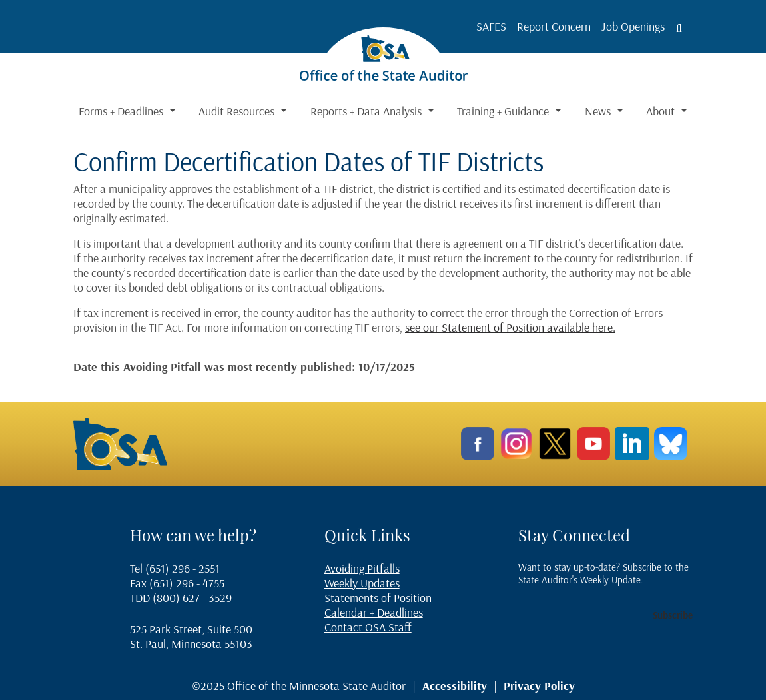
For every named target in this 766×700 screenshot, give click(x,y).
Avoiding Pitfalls (362, 568)
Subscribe (673, 615)
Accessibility (455, 686)
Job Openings (633, 26)
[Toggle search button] (679, 28)
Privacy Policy (539, 686)
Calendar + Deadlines (374, 612)
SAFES (491, 26)
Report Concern (554, 26)
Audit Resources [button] (238, 111)
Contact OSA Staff (368, 627)
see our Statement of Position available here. (510, 327)
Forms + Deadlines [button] (122, 111)
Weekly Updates (362, 583)
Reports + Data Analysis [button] (367, 111)
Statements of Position (378, 598)
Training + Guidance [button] (504, 111)
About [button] (662, 111)
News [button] (599, 111)
